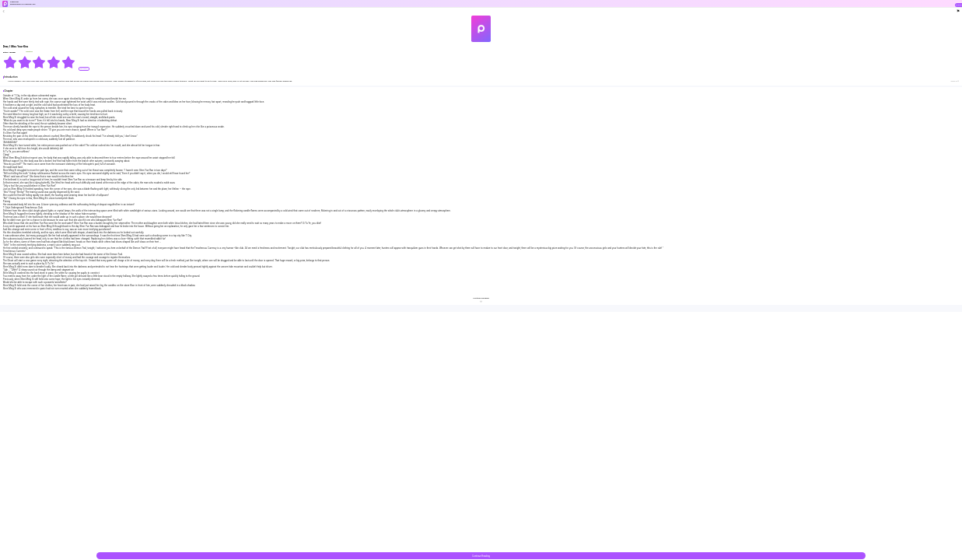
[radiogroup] (39, 62)
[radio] (10, 62)
